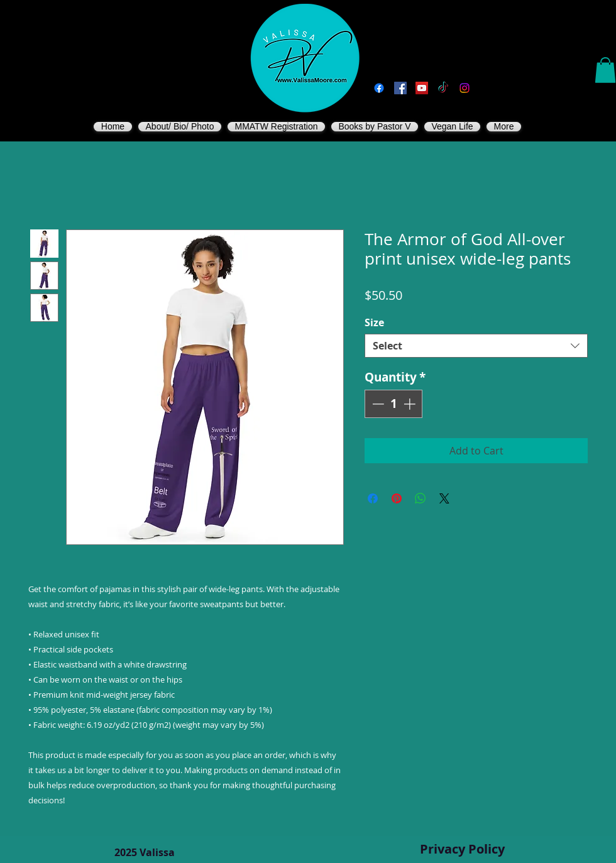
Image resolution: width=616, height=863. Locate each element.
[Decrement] (377, 404)
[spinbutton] (394, 404)
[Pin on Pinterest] (397, 498)
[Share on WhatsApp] (421, 498)
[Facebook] (379, 88)
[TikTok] (443, 88)
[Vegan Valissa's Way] (400, 88)
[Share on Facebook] (373, 498)
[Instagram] (465, 88)
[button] (605, 70)
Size (374, 322)
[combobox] (476, 346)
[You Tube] (422, 88)
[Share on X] (444, 498)
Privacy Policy (462, 849)
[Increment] (411, 404)
